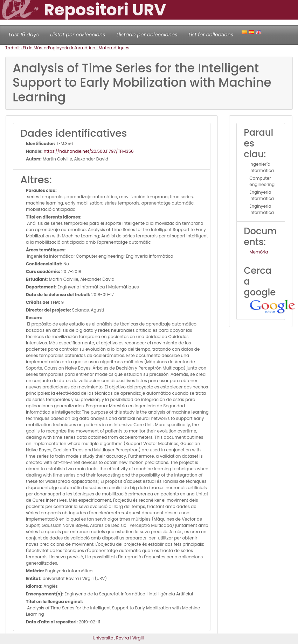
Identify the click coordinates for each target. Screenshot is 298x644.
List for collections (211, 35)
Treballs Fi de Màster (27, 48)
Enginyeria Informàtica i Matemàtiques (89, 48)
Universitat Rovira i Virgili (118, 638)
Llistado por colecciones (147, 35)
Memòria (259, 252)
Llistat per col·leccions (78, 35)
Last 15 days (24, 35)
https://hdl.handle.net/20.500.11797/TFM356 (88, 151)
